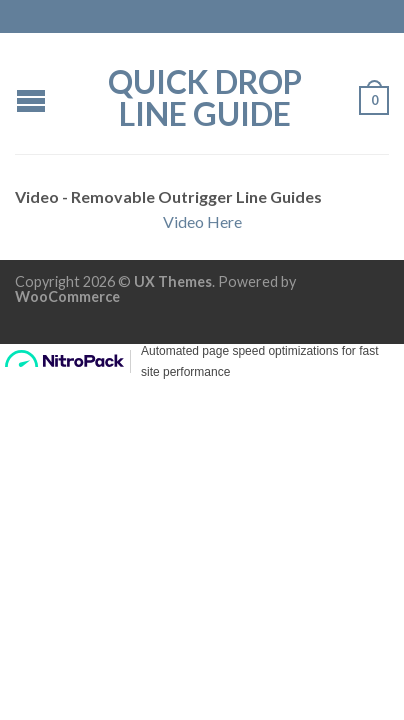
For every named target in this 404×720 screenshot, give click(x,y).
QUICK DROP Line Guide (205, 96)
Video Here (202, 221)
